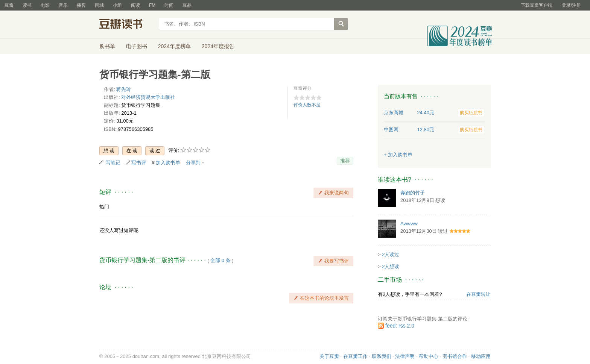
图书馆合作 (455, 356)
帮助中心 (429, 356)
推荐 (345, 161)
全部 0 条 (220, 260)
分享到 (193, 163)
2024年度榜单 (174, 46)
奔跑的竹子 (413, 193)
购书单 (107, 46)
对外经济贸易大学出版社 (148, 97)
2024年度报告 (218, 46)
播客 (81, 5)
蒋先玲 (124, 89)
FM (152, 5)
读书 (27, 5)
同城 (99, 5)
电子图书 (137, 46)
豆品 (187, 5)
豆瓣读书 (127, 25)
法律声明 (405, 356)
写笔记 (113, 163)
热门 (104, 207)
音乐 (63, 5)
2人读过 (391, 254)
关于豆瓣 (329, 356)
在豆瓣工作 (355, 356)
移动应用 (481, 356)
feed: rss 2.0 (400, 326)
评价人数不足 (307, 105)
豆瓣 (9, 5)
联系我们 (382, 356)
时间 (169, 5)
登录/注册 (571, 5)
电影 (45, 5)
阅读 (135, 5)
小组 (117, 5)
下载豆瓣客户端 (537, 5)
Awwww (409, 224)
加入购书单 (168, 163)
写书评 (139, 163)
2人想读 (391, 266)
